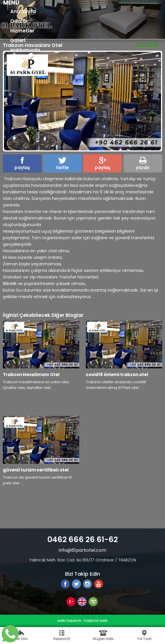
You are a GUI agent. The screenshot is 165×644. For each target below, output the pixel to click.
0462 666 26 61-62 (83, 539)
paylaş (22, 164)
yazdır (143, 164)
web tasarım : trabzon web (82, 621)
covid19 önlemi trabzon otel (117, 375)
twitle (62, 164)
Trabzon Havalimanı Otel (31, 375)
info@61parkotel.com (82, 550)
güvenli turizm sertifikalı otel (36, 470)
